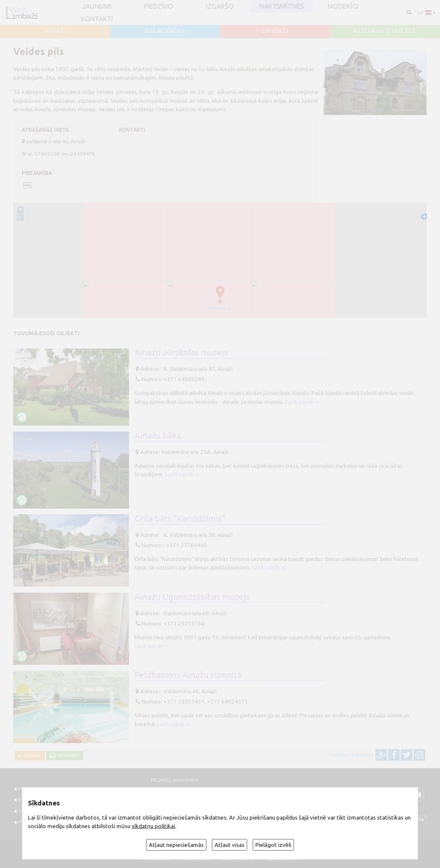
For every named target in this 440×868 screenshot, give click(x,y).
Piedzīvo (158, 6)
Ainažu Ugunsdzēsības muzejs (192, 597)
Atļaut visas (230, 845)
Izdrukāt (68, 755)
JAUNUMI (97, 6)
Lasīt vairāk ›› (302, 402)
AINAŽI (55, 31)
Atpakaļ (31, 755)
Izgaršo (220, 6)
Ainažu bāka (158, 435)
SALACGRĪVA (165, 31)
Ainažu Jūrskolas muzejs (181, 352)
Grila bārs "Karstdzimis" (180, 518)
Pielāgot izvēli (273, 845)
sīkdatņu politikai (153, 826)
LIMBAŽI (275, 31)
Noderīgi (343, 6)
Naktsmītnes (282, 6)
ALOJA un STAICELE (385, 31)
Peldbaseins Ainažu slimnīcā (188, 675)
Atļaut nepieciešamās (176, 845)
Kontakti (97, 19)
